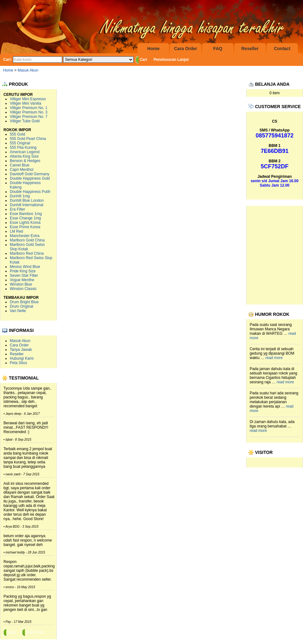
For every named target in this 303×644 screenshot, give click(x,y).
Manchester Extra (25, 236)
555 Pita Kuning (23, 148)
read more (274, 358)
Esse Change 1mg (25, 218)
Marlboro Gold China (27, 240)
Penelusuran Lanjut (171, 60)
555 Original (20, 143)
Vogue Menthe (22, 280)
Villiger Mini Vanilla (26, 103)
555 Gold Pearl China (28, 139)
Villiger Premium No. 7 (29, 117)
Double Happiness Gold (30, 178)
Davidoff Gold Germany (30, 174)
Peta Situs (18, 363)
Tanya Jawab (21, 350)
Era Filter (18, 209)
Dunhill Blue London (27, 200)
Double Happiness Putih (30, 192)
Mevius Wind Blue (25, 267)
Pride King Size (23, 271)
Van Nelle (18, 311)
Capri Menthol (22, 170)
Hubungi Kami (22, 358)
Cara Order (185, 49)
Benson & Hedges (25, 161)
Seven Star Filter (24, 276)
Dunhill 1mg (20, 196)
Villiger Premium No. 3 (29, 112)
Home (154, 49)
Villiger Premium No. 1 (29, 108)
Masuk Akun (28, 70)
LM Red (16, 231)
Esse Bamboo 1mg (26, 214)
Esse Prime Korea (25, 227)
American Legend (25, 152)
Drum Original (21, 306)
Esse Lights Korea (25, 223)
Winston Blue (21, 284)
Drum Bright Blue (24, 302)
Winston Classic (23, 289)
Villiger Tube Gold (25, 121)
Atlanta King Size (24, 156)
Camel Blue (20, 165)
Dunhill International (27, 205)
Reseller (250, 49)
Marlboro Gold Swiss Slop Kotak (27, 247)
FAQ (218, 49)
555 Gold (18, 134)
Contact (282, 49)
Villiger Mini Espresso (28, 99)
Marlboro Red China (27, 253)
